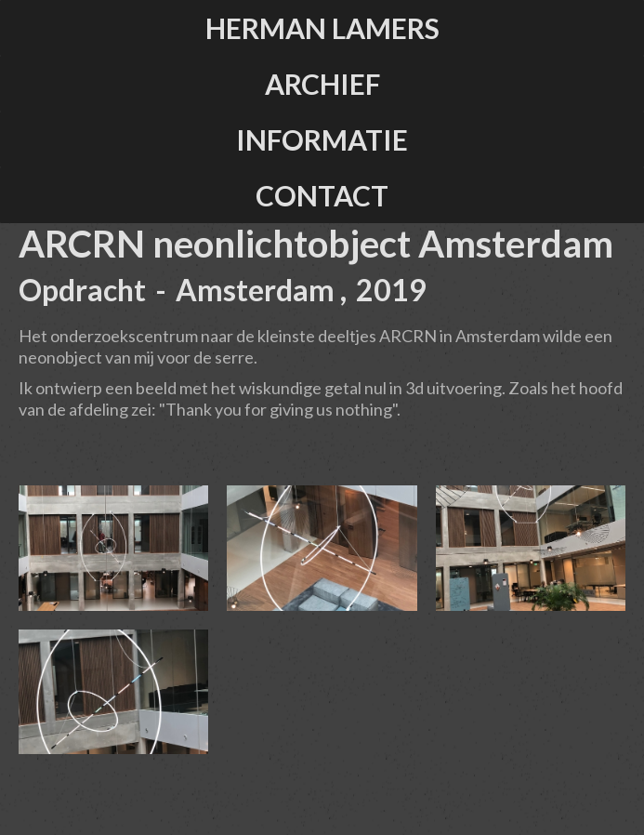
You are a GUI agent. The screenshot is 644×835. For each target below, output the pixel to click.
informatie (322, 139)
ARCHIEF (322, 84)
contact (322, 195)
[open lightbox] (113, 548)
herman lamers (322, 28)
